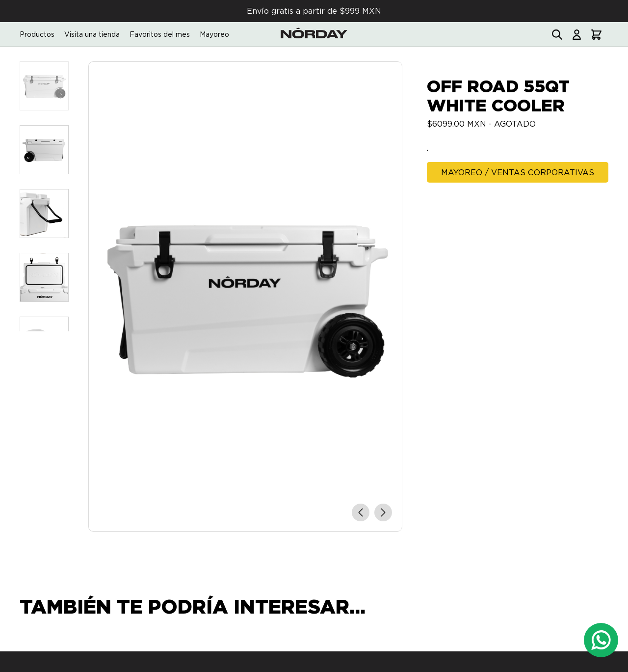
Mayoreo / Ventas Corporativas (518, 173)
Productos (37, 34)
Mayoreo (214, 34)
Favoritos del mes (160, 34)
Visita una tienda (92, 34)
